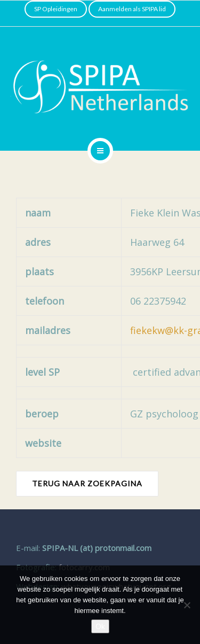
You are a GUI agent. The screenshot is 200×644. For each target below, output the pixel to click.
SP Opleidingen (56, 9)
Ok (100, 626)
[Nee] (187, 605)
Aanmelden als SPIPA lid (132, 9)
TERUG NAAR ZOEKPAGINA (87, 483)
